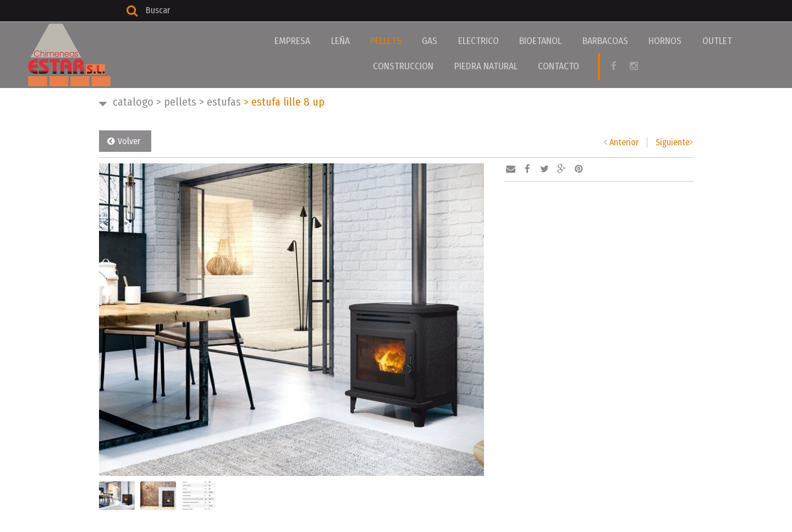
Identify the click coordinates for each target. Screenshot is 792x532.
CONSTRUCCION (713, 41)
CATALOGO (133, 102)
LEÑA (325, 41)
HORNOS (609, 41)
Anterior (624, 142)
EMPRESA (284, 41)
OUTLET (654, 41)
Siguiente (673, 142)
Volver (129, 141)
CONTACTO (516, 65)
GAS (401, 41)
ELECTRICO (443, 41)
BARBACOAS (556, 41)
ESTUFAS (220, 102)
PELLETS (364, 41)
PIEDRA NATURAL (450, 65)
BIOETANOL (498, 41)
